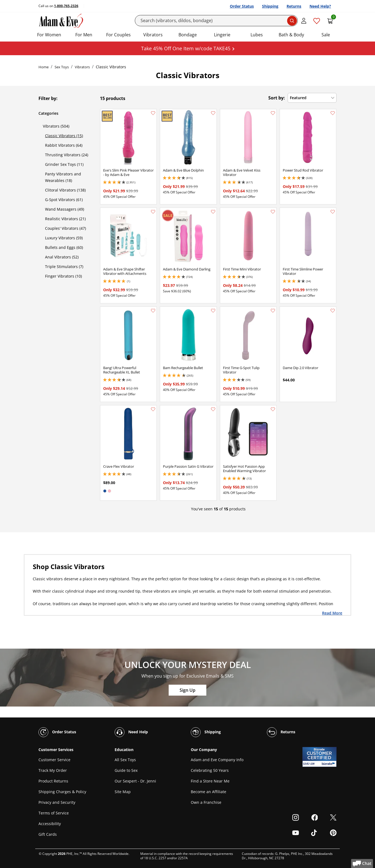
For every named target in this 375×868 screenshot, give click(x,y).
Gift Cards (48, 834)
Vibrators (153, 35)
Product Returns (53, 781)
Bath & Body (291, 35)
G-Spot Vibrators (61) (64, 200)
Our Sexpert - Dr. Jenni (135, 781)
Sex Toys (62, 67)
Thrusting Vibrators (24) (67, 155)
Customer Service (54, 760)
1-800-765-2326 (66, 6)
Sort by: (277, 98)
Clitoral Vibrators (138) (65, 190)
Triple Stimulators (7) (64, 267)
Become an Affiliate (209, 792)
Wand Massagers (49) (65, 209)
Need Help (131, 732)
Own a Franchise (206, 802)
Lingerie (222, 35)
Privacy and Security (57, 802)
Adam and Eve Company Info (217, 760)
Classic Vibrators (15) (64, 136)
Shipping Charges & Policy (62, 792)
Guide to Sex (126, 770)
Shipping (270, 6)
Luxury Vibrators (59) (64, 238)
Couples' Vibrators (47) (66, 228)
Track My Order (53, 770)
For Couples (118, 35)
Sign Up (188, 690)
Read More (332, 613)
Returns (294, 6)
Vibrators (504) (56, 126)
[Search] (216, 21)
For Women (49, 35)
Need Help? (320, 6)
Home (44, 67)
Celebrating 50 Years (210, 770)
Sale (326, 35)
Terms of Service (54, 813)
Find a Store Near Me (210, 781)
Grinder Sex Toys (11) (64, 164)
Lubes (257, 35)
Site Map (123, 792)
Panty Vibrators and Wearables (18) (63, 177)
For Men (84, 35)
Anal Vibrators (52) (62, 257)
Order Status (242, 6)
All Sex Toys (125, 760)
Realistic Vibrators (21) (65, 219)
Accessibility (50, 824)
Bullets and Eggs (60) (64, 247)
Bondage (188, 35)
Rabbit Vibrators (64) (64, 145)
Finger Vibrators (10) (63, 276)
